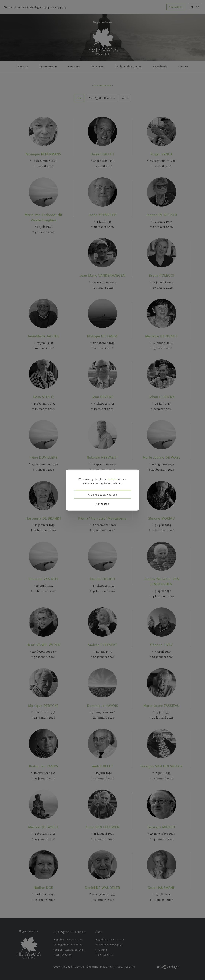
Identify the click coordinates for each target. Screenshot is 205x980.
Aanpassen (102, 504)
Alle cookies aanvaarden (103, 495)
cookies (113, 479)
